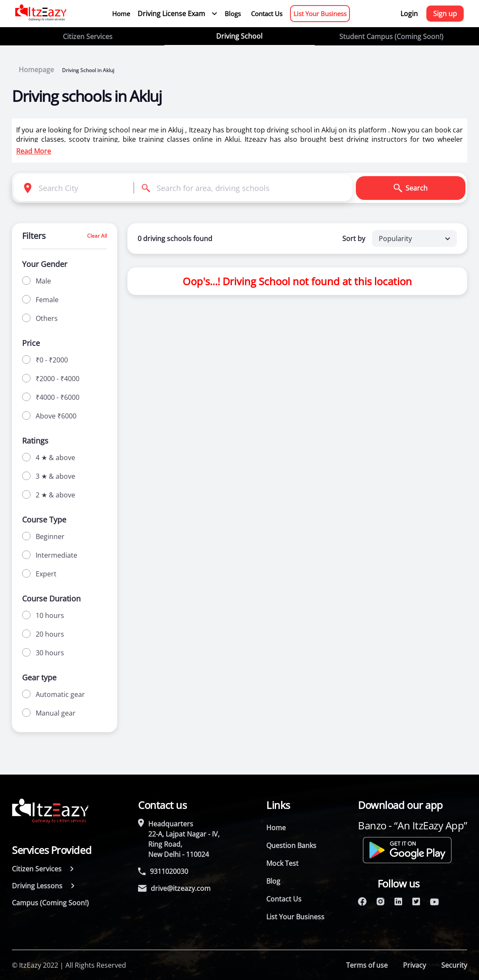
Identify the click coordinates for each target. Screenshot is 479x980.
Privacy (414, 965)
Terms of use (367, 965)
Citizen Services (88, 37)
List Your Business (320, 14)
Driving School (239, 36)
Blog (273, 881)
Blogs (233, 14)
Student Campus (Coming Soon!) (391, 37)
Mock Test (282, 863)
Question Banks (291, 845)
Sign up (445, 14)
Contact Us (267, 14)
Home (121, 14)
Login (409, 14)
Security (454, 965)
